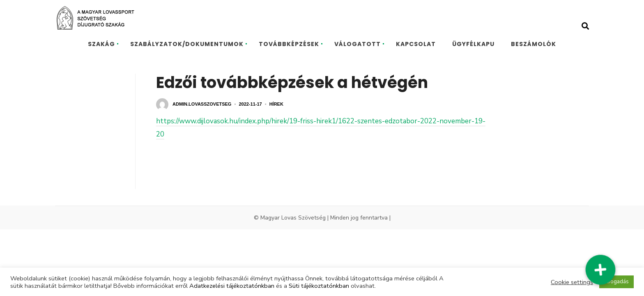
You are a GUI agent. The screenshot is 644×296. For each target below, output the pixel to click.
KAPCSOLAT (416, 44)
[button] (600, 270)
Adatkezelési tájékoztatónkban (232, 286)
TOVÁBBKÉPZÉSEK (289, 44)
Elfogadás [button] (616, 282)
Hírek (276, 104)
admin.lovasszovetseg (202, 104)
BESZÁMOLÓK (534, 44)
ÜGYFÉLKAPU (473, 44)
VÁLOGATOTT (358, 44)
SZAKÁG (101, 44)
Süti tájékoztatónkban (319, 286)
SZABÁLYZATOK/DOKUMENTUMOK (187, 44)
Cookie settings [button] (572, 282)
